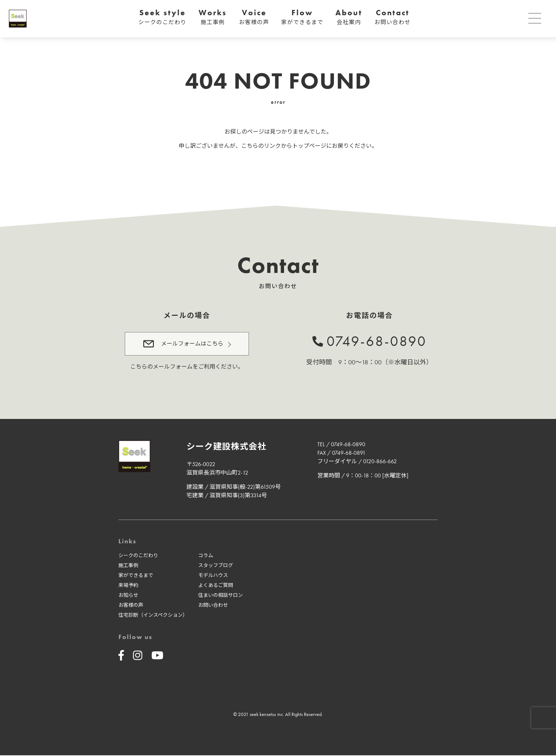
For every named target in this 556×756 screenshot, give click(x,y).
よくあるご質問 (216, 586)
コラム (206, 556)
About (349, 17)
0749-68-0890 (377, 341)
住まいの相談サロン (221, 596)
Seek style (162, 17)
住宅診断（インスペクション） (153, 616)
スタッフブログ (216, 566)
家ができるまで (136, 576)
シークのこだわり (138, 556)
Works (213, 17)
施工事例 (128, 566)
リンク (272, 146)
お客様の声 (131, 606)
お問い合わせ (213, 606)
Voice (254, 17)
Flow (302, 17)
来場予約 (128, 586)
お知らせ (128, 596)
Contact (393, 17)
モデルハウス (213, 576)
